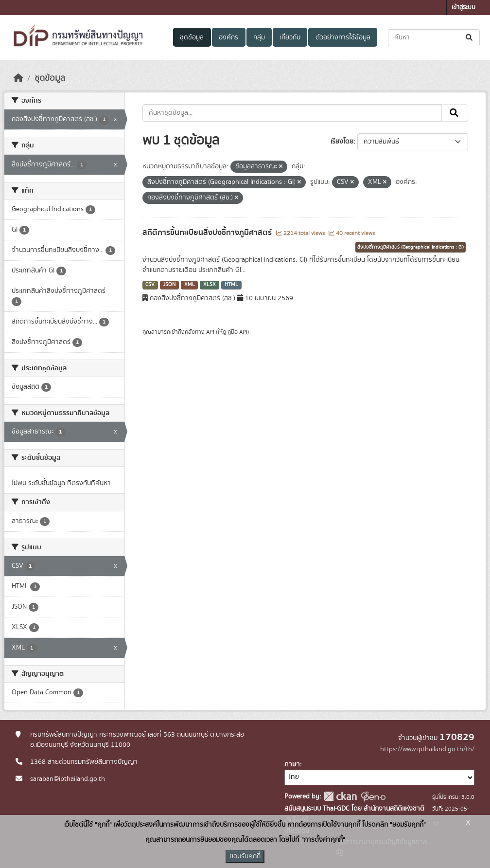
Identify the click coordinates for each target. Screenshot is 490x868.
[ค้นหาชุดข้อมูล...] (434, 38)
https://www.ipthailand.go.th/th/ (427, 749)
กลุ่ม (259, 37)
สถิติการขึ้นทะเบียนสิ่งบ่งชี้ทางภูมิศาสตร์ (208, 233)
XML (190, 285)
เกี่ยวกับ (290, 37)
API (210, 332)
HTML (231, 285)
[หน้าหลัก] (18, 78)
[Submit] (470, 38)
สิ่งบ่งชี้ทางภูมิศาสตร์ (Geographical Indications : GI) (411, 247)
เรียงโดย (342, 142)
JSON (169, 285)
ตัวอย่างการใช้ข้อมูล (343, 37)
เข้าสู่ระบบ (464, 8)
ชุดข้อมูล (192, 37)
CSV (150, 285)
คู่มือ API (237, 332)
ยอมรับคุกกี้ (245, 856)
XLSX (210, 285)
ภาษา (292, 764)
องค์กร (228, 37)
